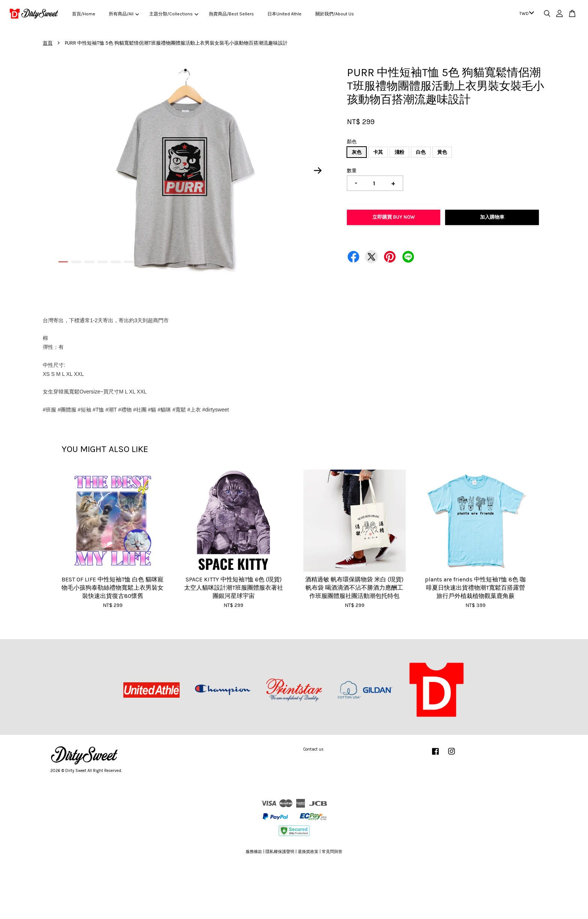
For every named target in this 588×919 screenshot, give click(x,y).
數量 (352, 170)
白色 (421, 152)
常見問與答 (332, 852)
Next (318, 170)
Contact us (313, 749)
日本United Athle (284, 14)
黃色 (442, 152)
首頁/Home (84, 14)
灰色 (357, 152)
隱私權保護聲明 (280, 852)
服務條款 (254, 852)
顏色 (352, 142)
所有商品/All (124, 14)
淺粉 (399, 152)
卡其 (378, 152)
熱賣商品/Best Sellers (231, 14)
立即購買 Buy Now (394, 217)
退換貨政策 (308, 852)
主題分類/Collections (174, 14)
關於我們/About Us (335, 14)
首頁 (48, 43)
